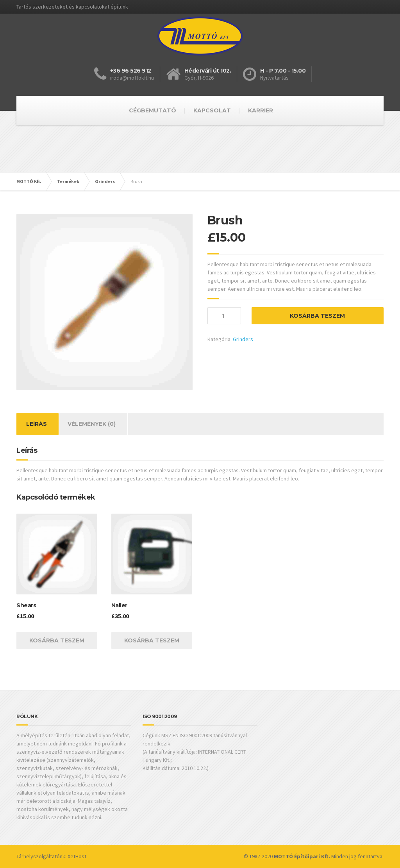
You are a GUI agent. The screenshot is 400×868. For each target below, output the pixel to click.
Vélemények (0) (92, 424)
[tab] (37, 424)
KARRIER (261, 110)
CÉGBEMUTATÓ (153, 110)
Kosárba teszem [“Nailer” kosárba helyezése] (152, 640)
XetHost (77, 856)
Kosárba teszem (317, 316)
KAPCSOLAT (212, 110)
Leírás (37, 424)
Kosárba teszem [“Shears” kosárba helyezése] (57, 640)
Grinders (243, 339)
